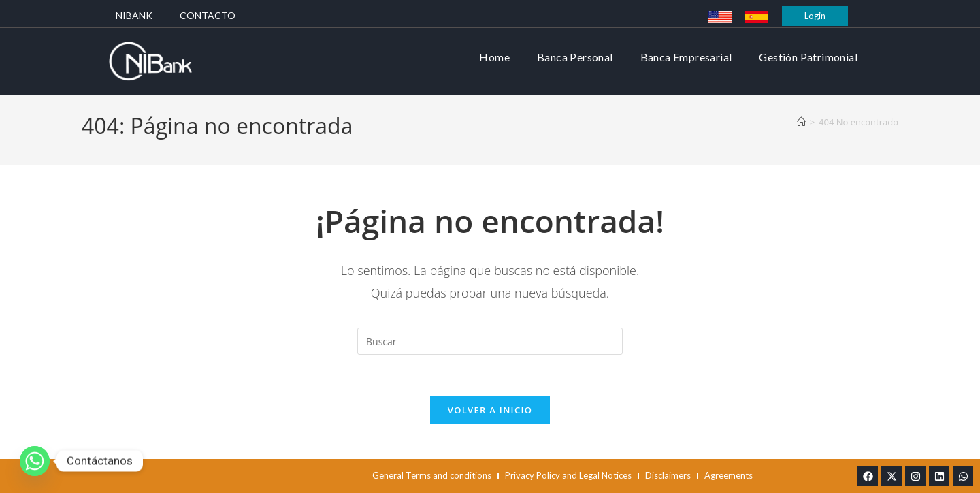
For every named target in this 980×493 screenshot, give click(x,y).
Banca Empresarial (686, 57)
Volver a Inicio (490, 410)
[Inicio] (801, 122)
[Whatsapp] (35, 461)
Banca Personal (575, 57)
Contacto (208, 15)
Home (494, 57)
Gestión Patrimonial (808, 57)
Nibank (134, 15)
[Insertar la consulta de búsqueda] (490, 341)
